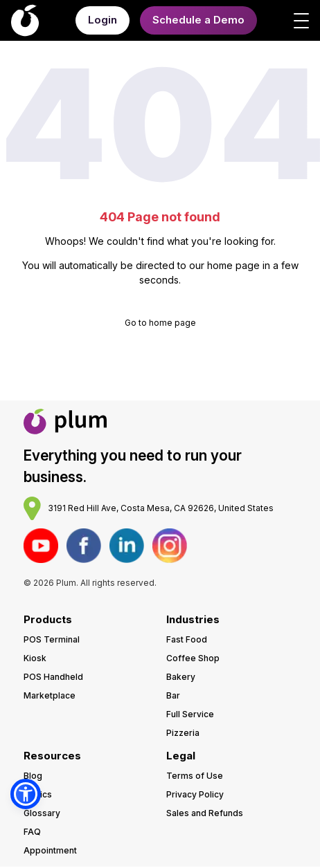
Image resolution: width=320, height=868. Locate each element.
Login (103, 20)
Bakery (181, 677)
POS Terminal (52, 639)
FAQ (32, 832)
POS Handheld (53, 677)
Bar (173, 695)
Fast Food (187, 639)
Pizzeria (183, 733)
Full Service (190, 714)
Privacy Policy (195, 794)
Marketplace (50, 695)
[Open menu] (301, 21)
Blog (33, 776)
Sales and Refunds (205, 813)
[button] (26, 794)
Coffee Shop (193, 658)
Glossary (42, 813)
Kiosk (35, 658)
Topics (38, 794)
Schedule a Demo (198, 20)
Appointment (50, 850)
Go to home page (160, 323)
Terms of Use (195, 776)
